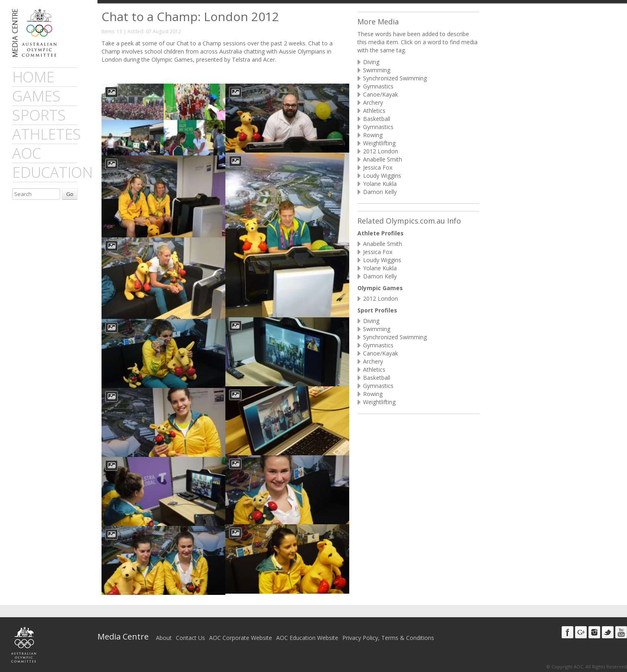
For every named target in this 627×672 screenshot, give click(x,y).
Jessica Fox (378, 167)
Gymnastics (378, 86)
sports (39, 115)
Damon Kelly (380, 192)
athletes (46, 134)
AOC (27, 153)
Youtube (621, 632)
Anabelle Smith (383, 159)
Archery (373, 102)
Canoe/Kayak (381, 94)
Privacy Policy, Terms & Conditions (388, 638)
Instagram (594, 632)
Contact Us (190, 638)
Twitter (608, 632)
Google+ (581, 632)
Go (70, 194)
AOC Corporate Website (241, 638)
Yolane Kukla (380, 184)
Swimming (377, 70)
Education (52, 172)
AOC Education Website (307, 638)
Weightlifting (379, 143)
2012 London (381, 151)
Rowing (373, 135)
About (164, 638)
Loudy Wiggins (382, 176)
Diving (371, 62)
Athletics (374, 111)
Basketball (377, 119)
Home (33, 77)
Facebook (568, 632)
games (36, 96)
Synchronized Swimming (395, 78)
